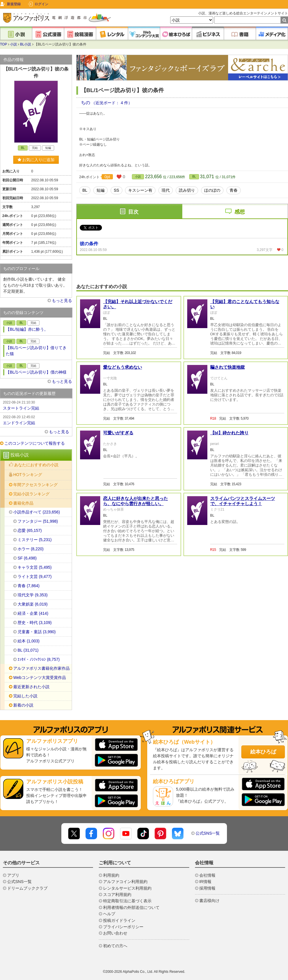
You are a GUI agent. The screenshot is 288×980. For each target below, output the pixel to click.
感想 (240, 212)
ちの (86, 103)
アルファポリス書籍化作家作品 (41, 668)
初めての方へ (115, 946)
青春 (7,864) (29, 586)
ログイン (41, 4)
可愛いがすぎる (118, 500)
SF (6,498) (27, 558)
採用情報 (207, 888)
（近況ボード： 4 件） (112, 103)
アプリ (13, 875)
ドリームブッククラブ (27, 888)
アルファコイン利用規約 (125, 882)
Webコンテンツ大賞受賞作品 (40, 678)
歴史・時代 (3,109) (35, 623)
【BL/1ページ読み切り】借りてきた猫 (36, 351)
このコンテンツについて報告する (35, 443)
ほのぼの (212, 190)
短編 (101, 190)
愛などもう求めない (123, 435)
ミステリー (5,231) (35, 540)
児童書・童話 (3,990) (37, 632)
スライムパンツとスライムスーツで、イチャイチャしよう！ (243, 569)
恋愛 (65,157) (30, 530)
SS (116, 190)
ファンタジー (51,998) (38, 521)
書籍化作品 (23, 503)
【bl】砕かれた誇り (229, 500)
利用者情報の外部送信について (131, 907)
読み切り (187, 190)
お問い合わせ (115, 933)
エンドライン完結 (36, 420)
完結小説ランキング (31, 494)
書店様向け (209, 901)
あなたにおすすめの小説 (36, 465)
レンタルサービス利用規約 (127, 888)
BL (194, 177)
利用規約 (111, 875)
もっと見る (62, 300)
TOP (3, 44)
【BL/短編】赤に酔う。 (27, 329)
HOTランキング (28, 475)
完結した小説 (25, 696)
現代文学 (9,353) (33, 595)
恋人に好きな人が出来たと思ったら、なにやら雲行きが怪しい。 (136, 569)
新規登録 (14, 4)
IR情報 (205, 882)
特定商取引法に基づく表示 (127, 901)
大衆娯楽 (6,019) (33, 604)
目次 (133, 212)
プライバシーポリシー (123, 927)
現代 (166, 190)
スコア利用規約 (117, 895)
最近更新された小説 (31, 687)
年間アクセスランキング (35, 485)
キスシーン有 (140, 190)
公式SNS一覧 (208, 833)
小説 (14, 44)
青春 (234, 190)
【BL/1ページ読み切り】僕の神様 (36, 372)
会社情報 (207, 875)
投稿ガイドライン (119, 920)
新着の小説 (23, 705)
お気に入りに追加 (36, 160)
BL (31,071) (28, 650)
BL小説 (26, 44)
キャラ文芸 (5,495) (35, 567)
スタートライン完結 (36, 405)
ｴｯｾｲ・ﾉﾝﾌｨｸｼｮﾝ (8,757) (39, 659)
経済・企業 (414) (33, 613)
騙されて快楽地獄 (228, 435)
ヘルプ (109, 914)
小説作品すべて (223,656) (37, 512)
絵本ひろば (263, 752)
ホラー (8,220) (31, 549)
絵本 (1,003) (29, 641)
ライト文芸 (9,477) (35, 576)
